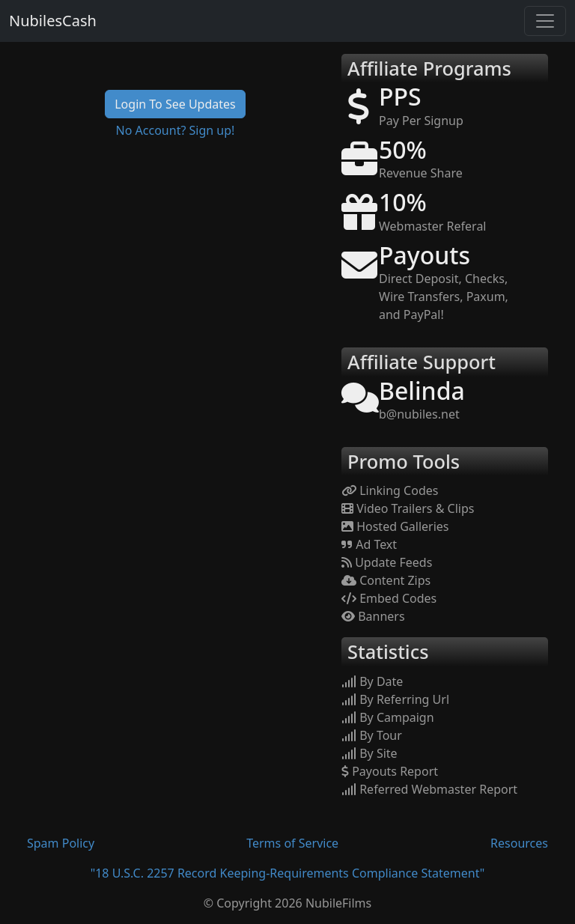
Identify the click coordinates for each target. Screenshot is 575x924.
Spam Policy (61, 843)
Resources (519, 843)
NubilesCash (53, 21)
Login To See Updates (175, 104)
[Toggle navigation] (545, 21)
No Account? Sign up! (176, 130)
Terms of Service (292, 843)
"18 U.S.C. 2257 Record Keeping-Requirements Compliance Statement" (288, 873)
